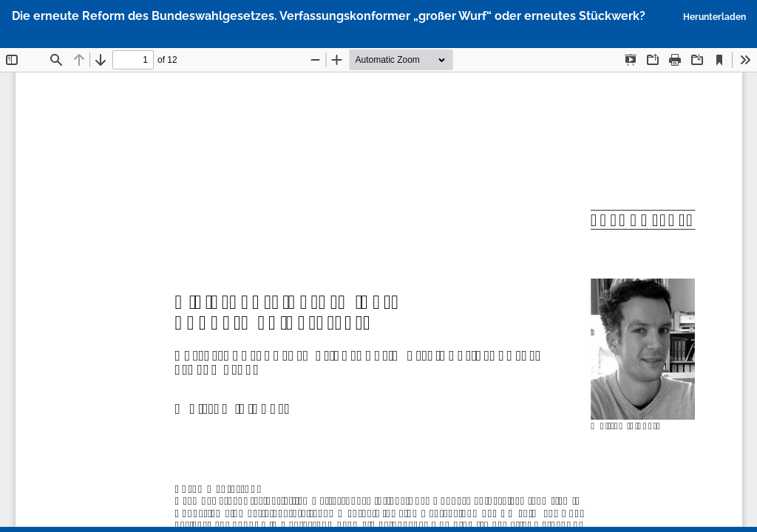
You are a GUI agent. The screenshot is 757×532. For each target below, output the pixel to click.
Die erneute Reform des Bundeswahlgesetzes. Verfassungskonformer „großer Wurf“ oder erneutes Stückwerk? (329, 16)
